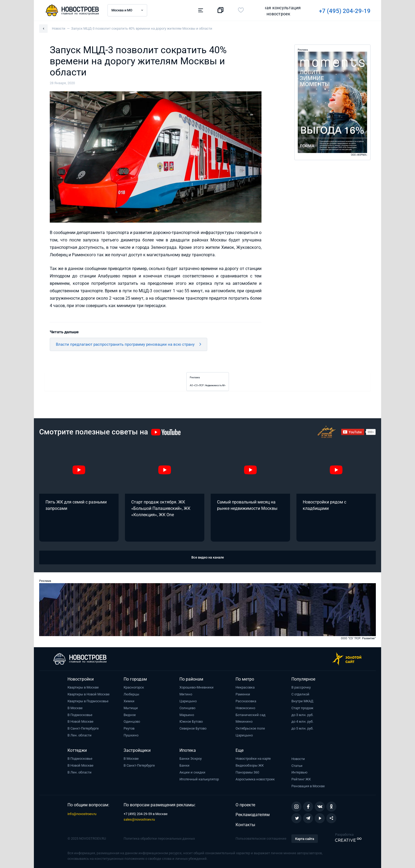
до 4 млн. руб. (302, 721)
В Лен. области (80, 735)
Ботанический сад (251, 715)
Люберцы (131, 694)
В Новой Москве (80, 721)
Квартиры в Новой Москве (89, 694)
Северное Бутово (193, 728)
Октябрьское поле (250, 728)
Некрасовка (245, 687)
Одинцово (132, 721)
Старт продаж (302, 708)
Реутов (129, 728)
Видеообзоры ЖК (250, 765)
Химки (129, 701)
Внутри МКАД (302, 701)
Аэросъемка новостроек (255, 779)
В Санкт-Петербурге (83, 728)
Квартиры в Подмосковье (88, 701)
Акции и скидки (192, 772)
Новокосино (245, 708)
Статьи (297, 766)
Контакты (245, 825)
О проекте (245, 805)
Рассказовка (246, 701)
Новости (298, 759)
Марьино (187, 715)
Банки (184, 765)
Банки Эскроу (191, 759)
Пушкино (131, 735)
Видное (130, 715)
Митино (186, 694)
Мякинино (244, 721)
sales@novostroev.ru (139, 819)
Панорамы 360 (247, 772)
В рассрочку (301, 687)
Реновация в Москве (308, 786)
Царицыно (188, 701)
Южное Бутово (191, 721)
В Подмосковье (80, 715)
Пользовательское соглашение (261, 838)
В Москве (75, 708)
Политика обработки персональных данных (159, 838)
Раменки (243, 694)
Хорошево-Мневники (197, 687)
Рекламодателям (253, 815)
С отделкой (300, 694)
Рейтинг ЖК (301, 779)
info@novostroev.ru (82, 814)
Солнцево (187, 708)
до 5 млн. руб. (302, 728)
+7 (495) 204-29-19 (271, 11)
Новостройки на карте (253, 759)
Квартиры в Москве (83, 687)
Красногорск (134, 687)
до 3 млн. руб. (302, 715)
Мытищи (131, 708)
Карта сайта (305, 839)
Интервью (299, 772)
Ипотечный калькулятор (199, 779)
